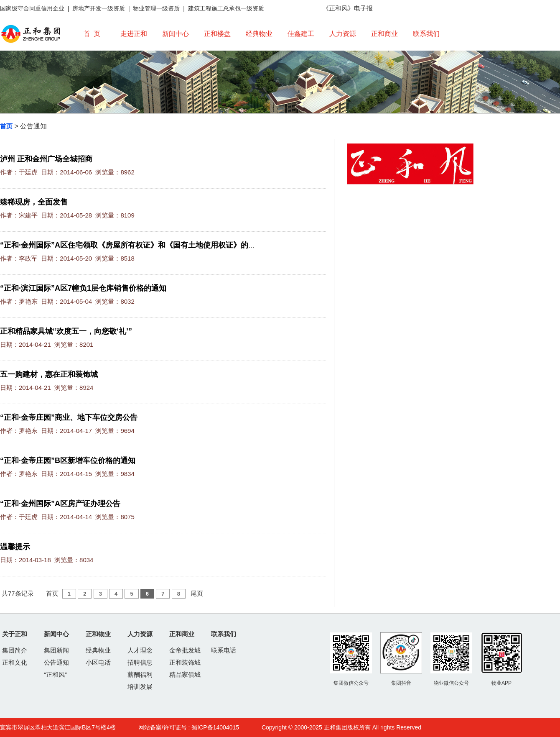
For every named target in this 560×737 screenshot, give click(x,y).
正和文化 (15, 662)
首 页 (92, 34)
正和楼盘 (217, 34)
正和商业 (384, 34)
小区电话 (98, 662)
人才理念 (140, 650)
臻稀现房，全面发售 (34, 202)
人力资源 (343, 34)
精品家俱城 (185, 674)
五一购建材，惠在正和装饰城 (49, 374)
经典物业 (259, 34)
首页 (6, 126)
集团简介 (15, 650)
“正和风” (55, 674)
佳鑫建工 (301, 34)
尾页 (197, 593)
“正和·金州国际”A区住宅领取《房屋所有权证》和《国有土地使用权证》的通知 (132, 245)
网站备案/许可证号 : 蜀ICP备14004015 (189, 727)
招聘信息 (140, 662)
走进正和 (134, 34)
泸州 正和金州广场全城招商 (46, 159)
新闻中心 (176, 34)
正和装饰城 (185, 662)
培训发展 (140, 687)
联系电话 (224, 650)
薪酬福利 (140, 674)
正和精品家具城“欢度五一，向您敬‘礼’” (66, 331)
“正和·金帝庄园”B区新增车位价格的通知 (68, 461)
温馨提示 (15, 547)
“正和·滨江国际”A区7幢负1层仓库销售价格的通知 (83, 288)
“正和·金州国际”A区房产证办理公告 (60, 504)
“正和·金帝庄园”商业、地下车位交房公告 (69, 417)
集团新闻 (56, 650)
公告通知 (56, 662)
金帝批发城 (185, 650)
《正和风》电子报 (348, 8)
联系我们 (426, 34)
